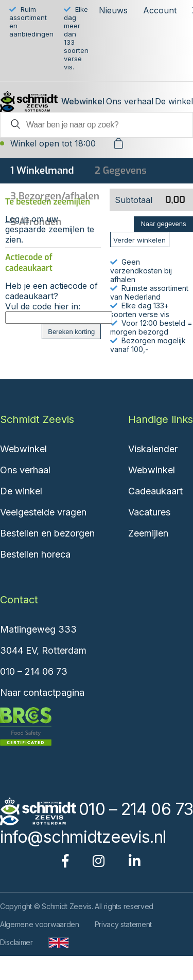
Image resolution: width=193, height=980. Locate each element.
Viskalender (153, 449)
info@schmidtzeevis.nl (83, 837)
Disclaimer (16, 942)
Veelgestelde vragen (43, 512)
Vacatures (149, 512)
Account (160, 10)
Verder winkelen (139, 240)
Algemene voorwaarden (40, 924)
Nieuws (113, 10)
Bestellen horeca (35, 554)
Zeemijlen (148, 533)
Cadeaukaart (155, 491)
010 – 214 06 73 (34, 671)
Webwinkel (83, 101)
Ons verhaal (130, 101)
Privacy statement (124, 924)
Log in (17, 219)
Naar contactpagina (42, 692)
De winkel (174, 101)
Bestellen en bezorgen (47, 533)
